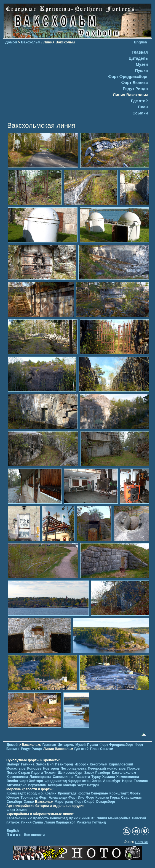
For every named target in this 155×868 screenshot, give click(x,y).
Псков (12, 773)
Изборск (81, 764)
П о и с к (14, 835)
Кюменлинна (17, 777)
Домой (11, 42)
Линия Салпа (32, 822)
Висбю (12, 781)
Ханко (29, 802)
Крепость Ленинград (51, 818)
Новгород (51, 768)
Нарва (127, 781)
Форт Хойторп (31, 781)
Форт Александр (53, 798)
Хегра (97, 781)
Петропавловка (74, 768)
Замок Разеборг (97, 773)
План (143, 107)
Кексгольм (99, 764)
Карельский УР (19, 818)
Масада (69, 785)
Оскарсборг (105, 802)
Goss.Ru (141, 842)
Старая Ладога (30, 773)
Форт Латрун (88, 785)
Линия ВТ (87, 818)
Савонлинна (63, 777)
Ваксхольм (31, 42)
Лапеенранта (40, 777)
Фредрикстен (79, 781)
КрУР (74, 818)
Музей (142, 64)
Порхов (134, 768)
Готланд (99, 822)
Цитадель (138, 58)
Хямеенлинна (128, 777)
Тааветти (82, 777)
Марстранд (64, 802)
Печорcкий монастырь (107, 768)
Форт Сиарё (84, 802)
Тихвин (50, 773)
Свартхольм (131, 798)
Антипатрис (17, 785)
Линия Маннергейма (113, 818)
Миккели (84, 822)
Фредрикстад (56, 781)
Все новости (34, 835)
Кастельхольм (124, 773)
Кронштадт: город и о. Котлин (32, 793)
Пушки (141, 70)
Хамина (109, 777)
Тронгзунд (29, 798)
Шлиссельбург (70, 773)
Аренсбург (112, 781)
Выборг (13, 764)
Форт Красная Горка (103, 798)
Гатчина (28, 764)
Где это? (139, 101)
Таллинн (141, 781)
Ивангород (64, 764)
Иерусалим (37, 785)
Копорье (34, 768)
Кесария (55, 785)
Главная (140, 52)
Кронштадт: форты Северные (83, 793)
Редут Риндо (135, 89)
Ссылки (140, 113)
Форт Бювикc (135, 83)
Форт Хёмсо (17, 810)
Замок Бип (45, 764)
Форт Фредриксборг (128, 77)
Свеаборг (14, 802)
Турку (96, 777)
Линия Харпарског (60, 822)
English (141, 42)
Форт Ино (76, 798)
